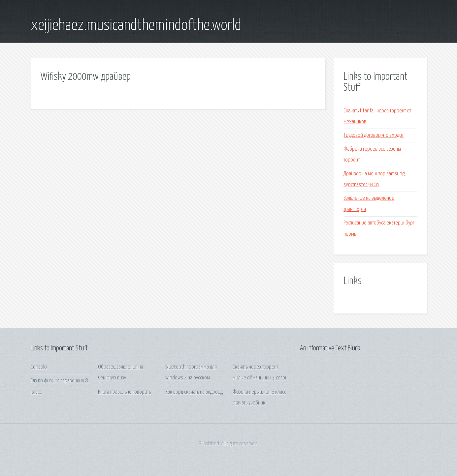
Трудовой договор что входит (374, 135)
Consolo (39, 367)
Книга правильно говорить (124, 392)
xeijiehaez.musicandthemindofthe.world (136, 26)
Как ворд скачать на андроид (194, 392)
